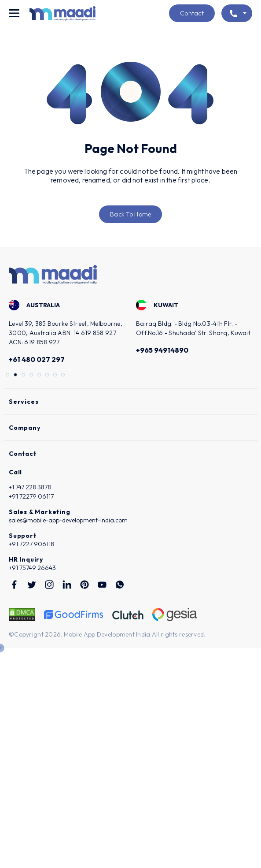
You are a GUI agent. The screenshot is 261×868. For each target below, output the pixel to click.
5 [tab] (40, 376)
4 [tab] (32, 376)
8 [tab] (64, 376)
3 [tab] (24, 376)
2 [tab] (16, 376)
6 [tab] (48, 376)
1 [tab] (8, 376)
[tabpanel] (67, 333)
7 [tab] (56, 376)
